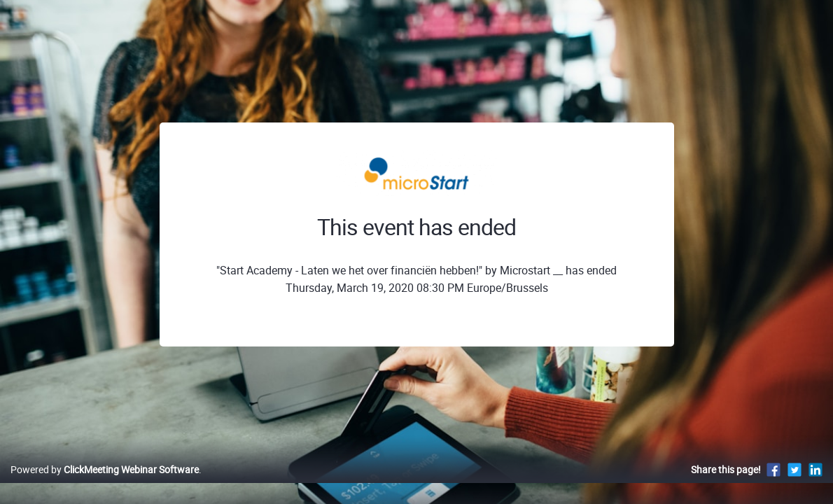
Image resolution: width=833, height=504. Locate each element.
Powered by (105, 484)
